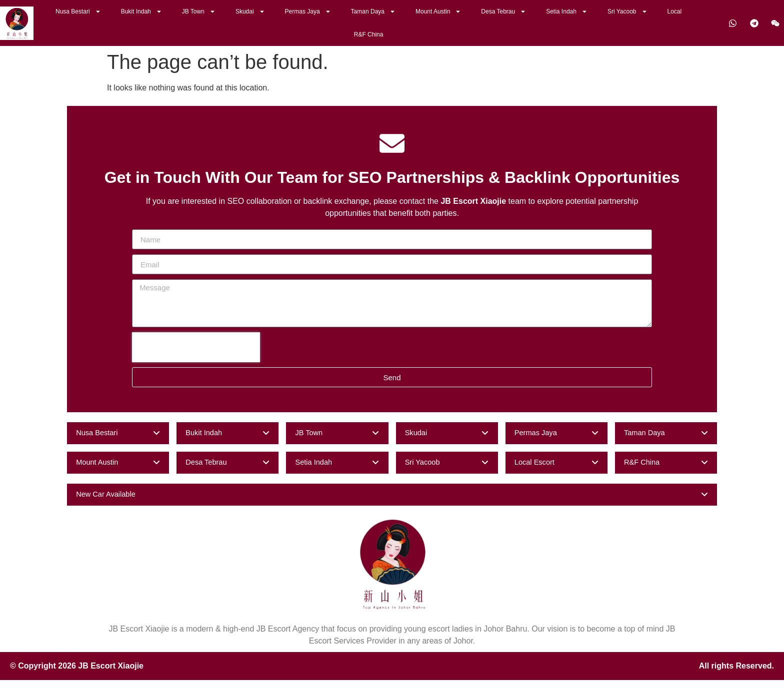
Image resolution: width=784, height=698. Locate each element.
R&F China (369, 34)
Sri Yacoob (627, 11)
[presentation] (196, 347)
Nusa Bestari (78, 11)
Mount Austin (438, 11)
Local (675, 11)
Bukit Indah (141, 11)
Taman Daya (373, 11)
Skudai (250, 11)
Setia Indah (567, 11)
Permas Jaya (308, 11)
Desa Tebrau (503, 11)
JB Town (199, 11)
